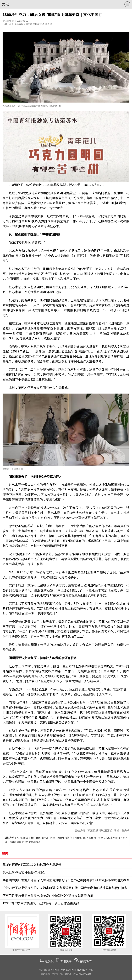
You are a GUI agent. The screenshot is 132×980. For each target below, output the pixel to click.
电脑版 (49, 961)
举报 (91, 970)
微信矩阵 (86, 961)
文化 (5, 4)
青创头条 (66, 961)
